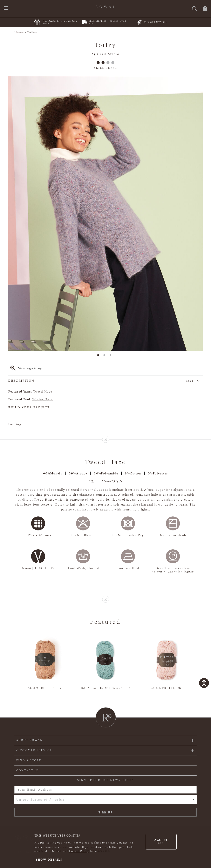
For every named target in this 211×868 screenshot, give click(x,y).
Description (101, 381)
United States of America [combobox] (40, 799)
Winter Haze (43, 399)
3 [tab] (112, 356)
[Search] (194, 9)
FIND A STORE (29, 760)
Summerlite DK (166, 688)
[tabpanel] (105, 214)
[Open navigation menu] (6, 8)
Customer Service (34, 750)
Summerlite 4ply (45, 688)
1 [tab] (99, 356)
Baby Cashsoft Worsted (106, 688)
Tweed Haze (43, 391)
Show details (49, 860)
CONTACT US (28, 770)
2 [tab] (105, 356)
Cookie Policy (79, 851)
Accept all (161, 842)
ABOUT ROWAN (30, 740)
